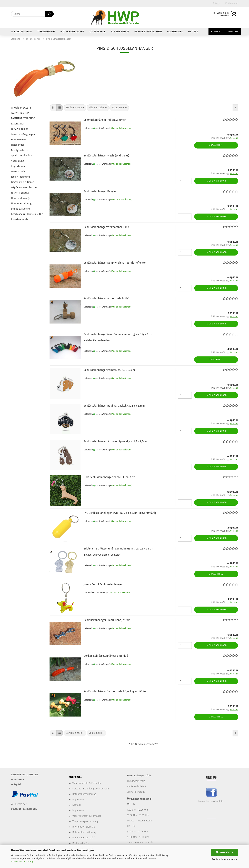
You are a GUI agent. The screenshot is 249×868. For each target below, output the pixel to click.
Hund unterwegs (21, 198)
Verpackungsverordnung (85, 821)
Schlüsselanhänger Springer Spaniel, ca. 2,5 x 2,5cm (115, 441)
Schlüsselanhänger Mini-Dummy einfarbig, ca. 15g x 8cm (118, 334)
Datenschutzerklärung (22, 861)
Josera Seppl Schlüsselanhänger (103, 584)
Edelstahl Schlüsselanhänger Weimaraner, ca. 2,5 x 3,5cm (118, 549)
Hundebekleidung (21, 203)
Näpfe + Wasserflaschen (25, 187)
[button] (53, 108)
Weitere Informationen (225, 859)
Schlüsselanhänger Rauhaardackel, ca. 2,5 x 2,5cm (114, 406)
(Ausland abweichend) (122, 128)
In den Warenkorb (216, 181)
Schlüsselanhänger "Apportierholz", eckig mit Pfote (115, 691)
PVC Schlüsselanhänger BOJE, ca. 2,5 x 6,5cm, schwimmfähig (120, 513)
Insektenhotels (19, 219)
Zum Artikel (216, 145)
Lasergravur (98, 31)
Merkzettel (232, 3)
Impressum (78, 800)
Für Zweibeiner (120, 31)
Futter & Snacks (20, 193)
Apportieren (18, 166)
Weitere (193, 31)
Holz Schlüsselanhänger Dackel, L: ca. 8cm (109, 477)
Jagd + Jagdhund (20, 177)
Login (216, 3)
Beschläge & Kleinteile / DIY (27, 214)
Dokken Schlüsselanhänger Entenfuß (106, 656)
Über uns (232, 31)
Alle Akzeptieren (225, 852)
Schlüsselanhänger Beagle (100, 191)
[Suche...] (49, 14)
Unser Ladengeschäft (84, 838)
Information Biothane (84, 827)
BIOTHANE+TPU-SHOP (72, 31)
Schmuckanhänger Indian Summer (105, 120)
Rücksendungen (81, 843)
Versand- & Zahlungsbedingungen (91, 789)
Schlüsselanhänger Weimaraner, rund (106, 227)
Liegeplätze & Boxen (23, 182)
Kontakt (216, 31)
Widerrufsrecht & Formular (87, 783)
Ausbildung (18, 161)
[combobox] (75, 108)
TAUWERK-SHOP (46, 31)
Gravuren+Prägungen (148, 31)
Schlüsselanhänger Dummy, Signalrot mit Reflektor (115, 263)
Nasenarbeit (18, 172)
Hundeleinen (175, 31)
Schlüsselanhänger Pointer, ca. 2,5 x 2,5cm (109, 370)
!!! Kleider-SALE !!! (22, 31)
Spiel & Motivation (22, 155)
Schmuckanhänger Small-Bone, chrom (107, 620)
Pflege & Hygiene (21, 209)
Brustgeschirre (19, 150)
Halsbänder (18, 145)
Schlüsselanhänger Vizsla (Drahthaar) (106, 156)
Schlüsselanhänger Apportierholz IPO (106, 298)
